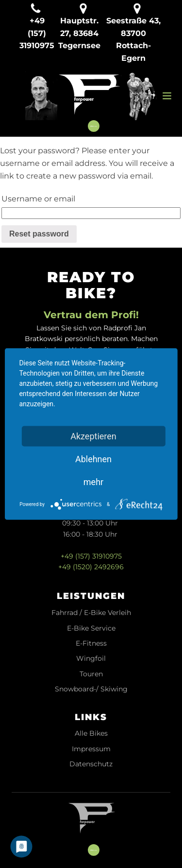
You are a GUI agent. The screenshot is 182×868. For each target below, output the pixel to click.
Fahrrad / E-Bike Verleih (91, 613)
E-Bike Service (91, 628)
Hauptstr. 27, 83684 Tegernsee (79, 33)
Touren (91, 674)
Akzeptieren (93, 436)
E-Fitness (91, 643)
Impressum (91, 749)
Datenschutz (91, 764)
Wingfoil (91, 659)
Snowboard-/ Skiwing (91, 689)
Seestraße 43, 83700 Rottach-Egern (133, 39)
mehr (93, 482)
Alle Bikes (91, 733)
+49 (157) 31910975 (91, 556)
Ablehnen (93, 459)
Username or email (38, 199)
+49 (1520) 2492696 (91, 567)
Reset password (39, 234)
